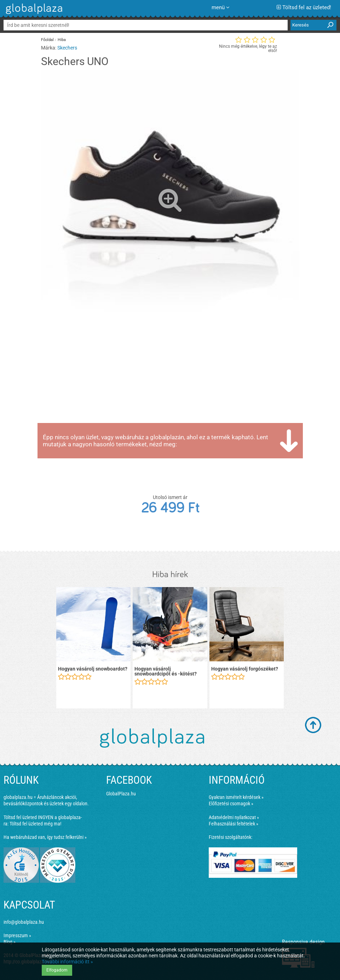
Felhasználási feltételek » (234, 824)
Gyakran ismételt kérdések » (236, 797)
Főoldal (47, 40)
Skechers (67, 48)
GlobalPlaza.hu (121, 794)
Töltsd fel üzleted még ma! (35, 824)
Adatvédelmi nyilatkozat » (234, 817)
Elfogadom (57, 970)
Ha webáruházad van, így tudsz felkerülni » (45, 837)
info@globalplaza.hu (24, 922)
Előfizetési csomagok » (231, 804)
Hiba (62, 40)
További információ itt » (67, 962)
